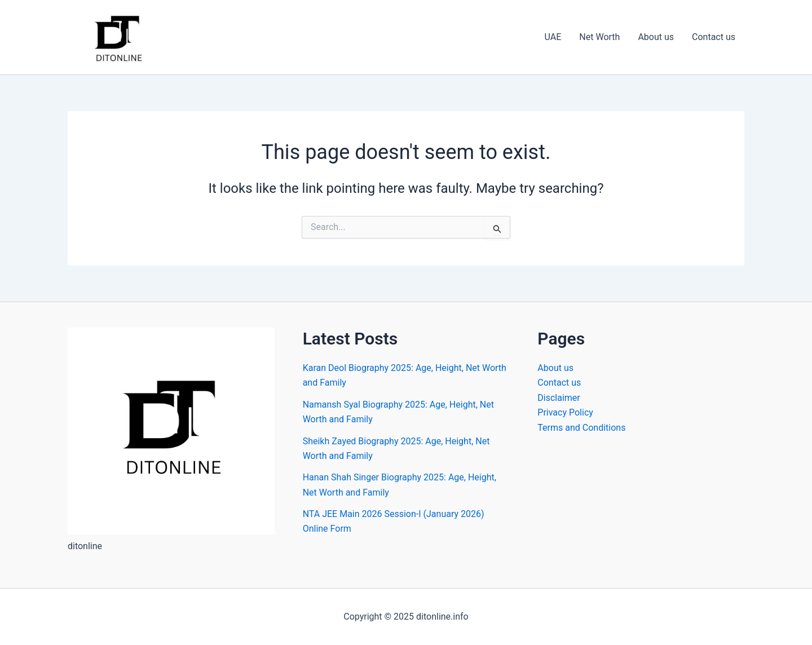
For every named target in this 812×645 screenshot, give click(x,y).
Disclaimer (559, 398)
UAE (553, 37)
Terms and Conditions (581, 428)
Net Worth (599, 37)
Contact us (714, 37)
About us (656, 37)
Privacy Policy (565, 412)
